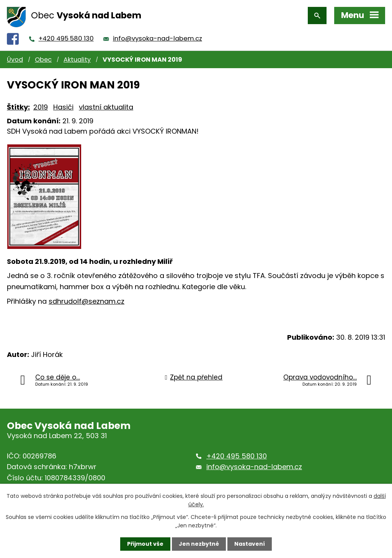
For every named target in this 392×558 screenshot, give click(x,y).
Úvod (15, 60)
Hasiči (63, 107)
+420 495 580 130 (66, 38)
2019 (41, 107)
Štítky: (18, 107)
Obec (43, 60)
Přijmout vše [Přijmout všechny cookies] (145, 544)
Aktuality (77, 60)
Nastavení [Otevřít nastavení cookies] (250, 544)
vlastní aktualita (106, 107)
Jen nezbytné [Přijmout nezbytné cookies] (199, 544)
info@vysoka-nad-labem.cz (158, 38)
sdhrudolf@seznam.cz (87, 301)
